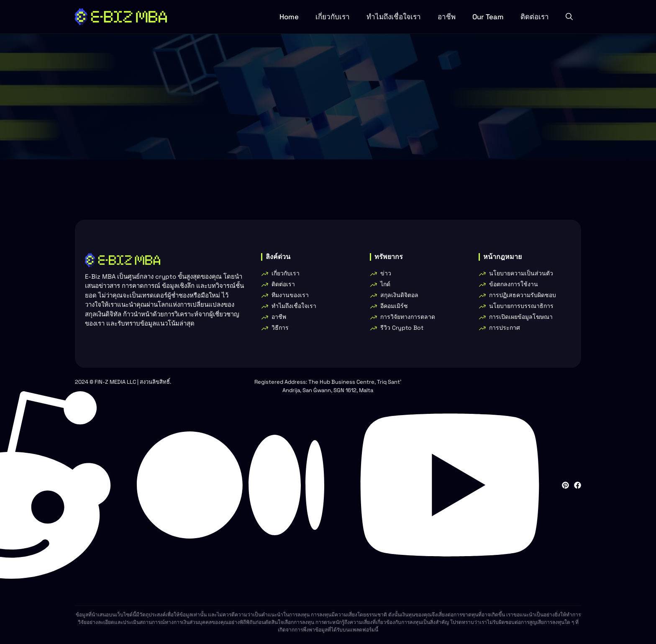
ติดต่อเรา (535, 17)
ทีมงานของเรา (290, 295)
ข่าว (386, 273)
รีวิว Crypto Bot (402, 328)
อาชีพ (447, 17)
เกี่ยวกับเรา (333, 17)
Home (289, 17)
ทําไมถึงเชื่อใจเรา (394, 17)
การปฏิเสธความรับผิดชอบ (523, 295)
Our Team (488, 17)
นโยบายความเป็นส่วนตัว (521, 273)
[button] (569, 17)
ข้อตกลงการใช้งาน (514, 284)
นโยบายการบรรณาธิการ (521, 306)
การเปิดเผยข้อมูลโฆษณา (521, 317)
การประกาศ (505, 328)
